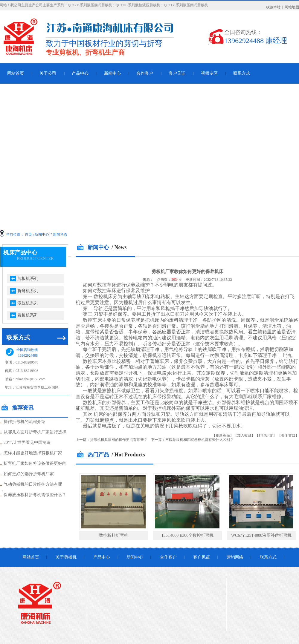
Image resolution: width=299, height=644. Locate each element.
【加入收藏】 (244, 436)
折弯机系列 (28, 291)
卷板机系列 (28, 315)
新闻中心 (112, 73)
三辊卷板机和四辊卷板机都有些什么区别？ (199, 440)
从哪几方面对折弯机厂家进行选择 (35, 432)
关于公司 (48, 73)
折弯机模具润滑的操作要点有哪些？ (119, 440)
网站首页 (31, 557)
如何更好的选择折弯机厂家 (29, 474)
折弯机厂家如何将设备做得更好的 (35, 463)
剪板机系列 (28, 279)
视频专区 (209, 73)
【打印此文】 (266, 436)
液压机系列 (28, 303)
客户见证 (177, 73)
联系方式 (242, 73)
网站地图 (292, 7)
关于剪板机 (66, 557)
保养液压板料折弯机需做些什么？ (35, 495)
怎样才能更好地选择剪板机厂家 (33, 453)
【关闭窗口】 (288, 436)
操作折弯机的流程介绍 (25, 422)
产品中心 (80, 73)
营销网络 (235, 557)
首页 (28, 234)
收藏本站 (273, 7)
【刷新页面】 (223, 436)
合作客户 (145, 73)
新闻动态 (60, 234)
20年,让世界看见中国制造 (27, 443)
